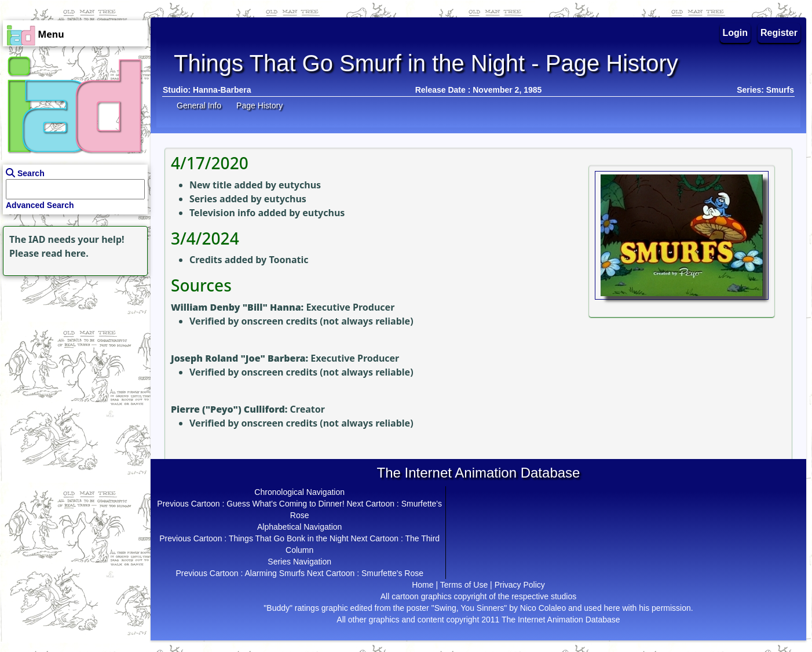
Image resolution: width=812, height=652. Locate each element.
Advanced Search (40, 205)
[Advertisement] (72, 351)
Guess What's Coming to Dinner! (285, 504)
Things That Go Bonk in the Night (289, 538)
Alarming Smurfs (275, 573)
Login (736, 33)
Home (423, 585)
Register (779, 33)
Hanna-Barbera (222, 90)
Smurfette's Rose (392, 573)
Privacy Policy (520, 585)
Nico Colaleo (543, 608)
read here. (65, 253)
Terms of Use (464, 585)
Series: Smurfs (765, 90)
